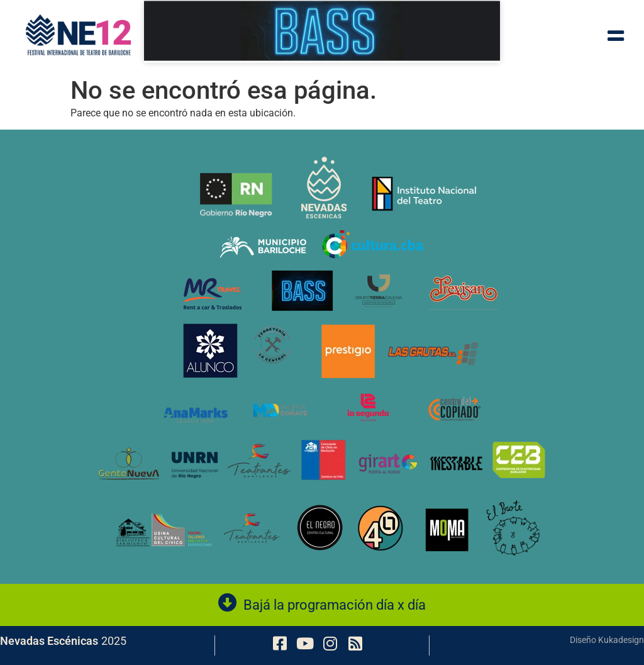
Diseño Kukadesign (607, 640)
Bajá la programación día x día (335, 605)
